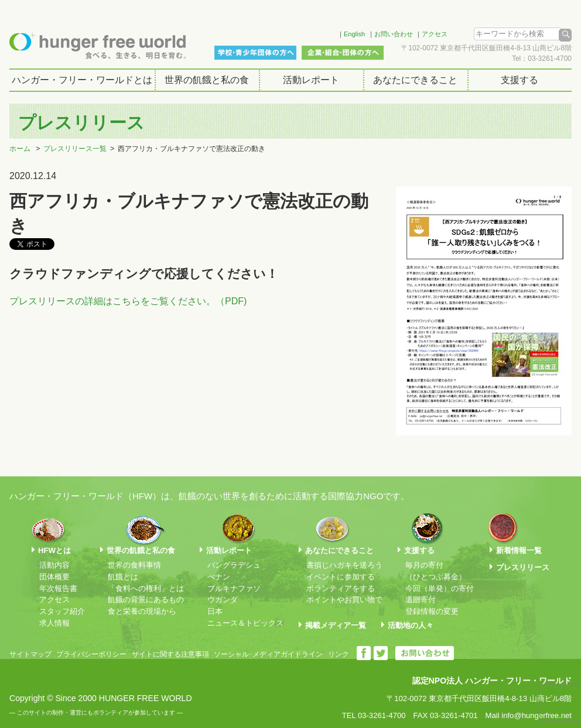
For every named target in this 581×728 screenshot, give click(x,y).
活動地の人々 (411, 625)
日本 (215, 611)
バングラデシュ (234, 565)
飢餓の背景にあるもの (146, 600)
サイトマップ (30, 654)
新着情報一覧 (519, 550)
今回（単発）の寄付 (440, 588)
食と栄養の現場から (142, 611)
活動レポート (311, 80)
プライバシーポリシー (91, 654)
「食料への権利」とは (146, 588)
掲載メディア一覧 (336, 625)
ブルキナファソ (234, 588)
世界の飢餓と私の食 (207, 80)
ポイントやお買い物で (344, 600)
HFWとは (54, 550)
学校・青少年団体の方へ (255, 53)
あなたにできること (415, 80)
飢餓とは (123, 577)
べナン (219, 577)
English (354, 34)
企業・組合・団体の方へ (343, 53)
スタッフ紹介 (62, 611)
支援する (520, 80)
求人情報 (54, 623)
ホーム (20, 149)
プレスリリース (523, 567)
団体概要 (54, 577)
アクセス (435, 34)
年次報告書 (58, 588)
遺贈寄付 (421, 600)
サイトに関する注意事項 (170, 654)
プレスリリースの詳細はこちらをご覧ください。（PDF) (128, 301)
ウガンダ (223, 600)
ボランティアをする (341, 588)
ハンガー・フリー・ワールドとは (82, 80)
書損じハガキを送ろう (344, 565)
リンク (339, 654)
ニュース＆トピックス (245, 623)
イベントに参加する (341, 577)
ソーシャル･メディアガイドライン (268, 654)
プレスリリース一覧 (75, 149)
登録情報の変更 (432, 611)
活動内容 (54, 565)
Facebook (313, 32)
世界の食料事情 (134, 565)
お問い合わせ (394, 34)
